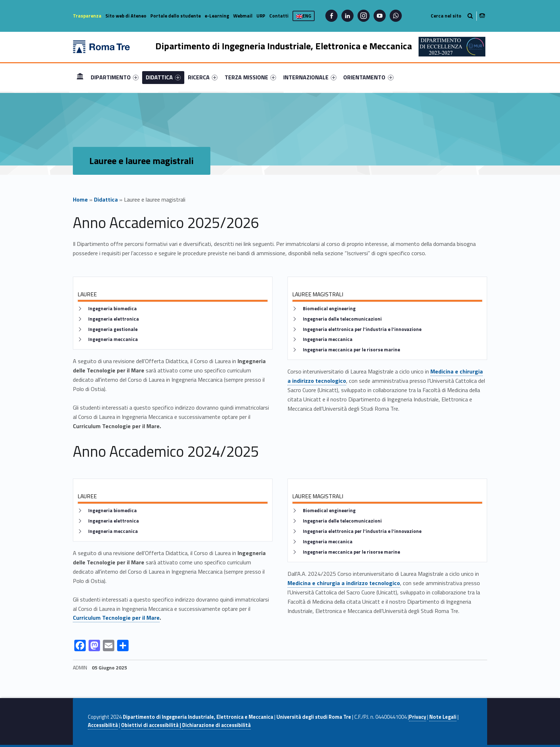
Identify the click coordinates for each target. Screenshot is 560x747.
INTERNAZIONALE (310, 77)
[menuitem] (80, 77)
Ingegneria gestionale (113, 329)
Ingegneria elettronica (114, 319)
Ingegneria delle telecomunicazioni (342, 319)
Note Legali (443, 717)
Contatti (279, 16)
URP (261, 16)
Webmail (243, 16)
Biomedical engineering (329, 309)
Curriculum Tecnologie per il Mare (116, 618)
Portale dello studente (176, 16)
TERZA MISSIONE (250, 77)
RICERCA (203, 77)
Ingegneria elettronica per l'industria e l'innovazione (362, 329)
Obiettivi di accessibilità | (152, 725)
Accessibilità (103, 725)
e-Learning (217, 16)
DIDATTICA (163, 77)
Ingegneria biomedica (112, 309)
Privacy (417, 717)
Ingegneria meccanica (113, 339)
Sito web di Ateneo (126, 16)
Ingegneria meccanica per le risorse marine (351, 350)
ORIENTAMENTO (368, 77)
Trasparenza (87, 16)
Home (80, 77)
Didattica (106, 199)
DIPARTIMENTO (115, 77)
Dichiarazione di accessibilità (216, 725)
